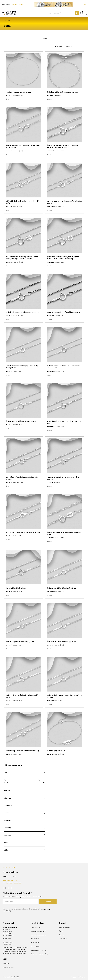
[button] (24, 773)
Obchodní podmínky (37, 927)
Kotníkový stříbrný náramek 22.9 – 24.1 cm (62, 92)
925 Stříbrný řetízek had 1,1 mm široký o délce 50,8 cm (22, 478)
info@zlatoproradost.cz (12, 883)
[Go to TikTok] (11, 888)
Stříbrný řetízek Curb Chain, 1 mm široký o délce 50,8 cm (23, 202)
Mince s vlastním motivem (39, 950)
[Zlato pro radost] (9, 13)
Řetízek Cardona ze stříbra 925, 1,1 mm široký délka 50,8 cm (22, 367)
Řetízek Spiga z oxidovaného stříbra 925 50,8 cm (23, 312)
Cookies (74, 977)
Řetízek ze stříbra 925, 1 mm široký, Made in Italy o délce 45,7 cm (23, 146)
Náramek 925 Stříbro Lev (56, 751)
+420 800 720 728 (17, 5)
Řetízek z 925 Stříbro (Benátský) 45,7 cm (20, 641)
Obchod (61, 935)
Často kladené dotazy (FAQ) (40, 954)
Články (61, 931)
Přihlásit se (6, 963)
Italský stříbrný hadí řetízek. (16, 588)
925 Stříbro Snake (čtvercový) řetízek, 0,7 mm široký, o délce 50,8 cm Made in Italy (22, 257)
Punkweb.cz (82, 977)
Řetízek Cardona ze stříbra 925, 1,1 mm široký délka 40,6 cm (63, 367)
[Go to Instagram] (9, 888)
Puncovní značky (64, 927)
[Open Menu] (85, 13)
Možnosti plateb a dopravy (39, 935)
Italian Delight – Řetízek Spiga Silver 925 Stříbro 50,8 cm (23, 696)
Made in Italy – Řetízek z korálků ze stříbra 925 (22, 751)
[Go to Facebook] (6, 888)
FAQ (86, 5)
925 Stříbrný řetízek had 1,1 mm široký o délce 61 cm (64, 422)
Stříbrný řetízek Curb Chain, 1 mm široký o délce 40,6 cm (65, 202)
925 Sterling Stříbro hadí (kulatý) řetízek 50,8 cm (23, 532)
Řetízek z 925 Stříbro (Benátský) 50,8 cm (62, 588)
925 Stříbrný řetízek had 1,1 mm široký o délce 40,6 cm (63, 478)
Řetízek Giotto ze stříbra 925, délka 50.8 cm (21, 421)
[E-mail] (20, 902)
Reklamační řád (36, 939)
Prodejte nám (35, 942)
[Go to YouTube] (3, 888)
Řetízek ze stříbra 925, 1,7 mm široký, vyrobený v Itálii (64, 533)
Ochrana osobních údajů (38, 931)
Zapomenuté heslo (8, 967)
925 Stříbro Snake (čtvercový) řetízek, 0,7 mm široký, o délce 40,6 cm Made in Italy (63, 257)
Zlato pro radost (10, 868)
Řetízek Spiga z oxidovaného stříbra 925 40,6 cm (64, 312)
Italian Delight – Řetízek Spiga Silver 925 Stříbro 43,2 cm (64, 696)
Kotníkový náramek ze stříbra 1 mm (19, 92)
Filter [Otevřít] (44, 39)
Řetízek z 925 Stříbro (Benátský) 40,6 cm (62, 641)
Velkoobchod (63, 939)
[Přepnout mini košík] (82, 13)
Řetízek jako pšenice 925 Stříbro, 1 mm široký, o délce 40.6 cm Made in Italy (64, 146)
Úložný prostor (35, 946)
